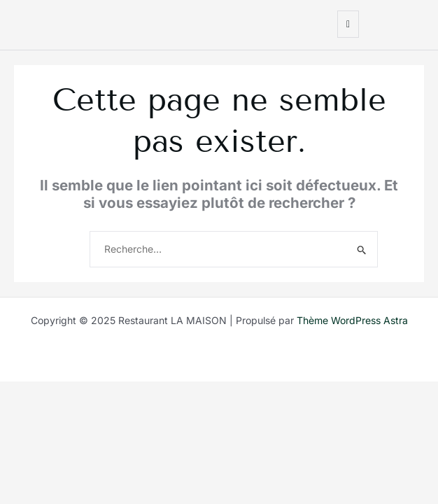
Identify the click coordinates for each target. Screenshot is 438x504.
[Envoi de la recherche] (362, 250)
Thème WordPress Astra (352, 320)
